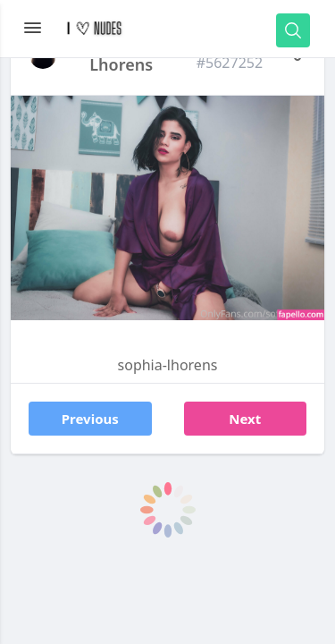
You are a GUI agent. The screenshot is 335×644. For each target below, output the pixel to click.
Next (245, 419)
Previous (90, 419)
